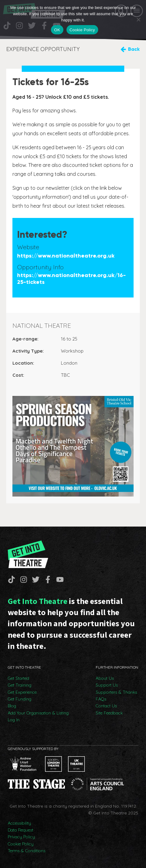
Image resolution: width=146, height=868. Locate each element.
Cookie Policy (21, 844)
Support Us (107, 685)
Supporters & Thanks (116, 692)
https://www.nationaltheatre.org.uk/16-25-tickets (71, 279)
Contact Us (106, 706)
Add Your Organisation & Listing (38, 713)
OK (57, 30)
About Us (105, 678)
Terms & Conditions (27, 851)
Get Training (20, 685)
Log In (14, 720)
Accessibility (19, 823)
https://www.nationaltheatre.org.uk (66, 256)
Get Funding (20, 699)
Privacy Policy (21, 837)
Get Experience (22, 692)
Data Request (21, 830)
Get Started (18, 678)
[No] (138, 20)
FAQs (101, 699)
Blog (12, 706)
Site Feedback (109, 713)
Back (134, 49)
